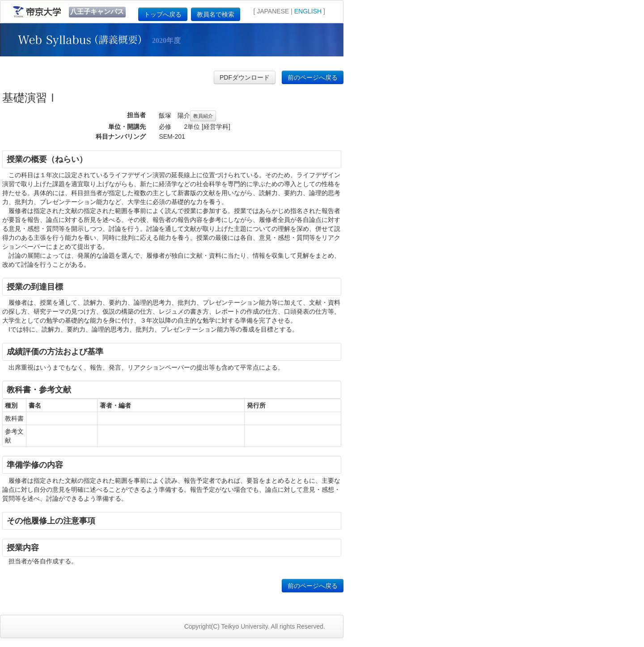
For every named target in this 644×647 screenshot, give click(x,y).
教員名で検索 (216, 14)
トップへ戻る (163, 14)
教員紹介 (203, 116)
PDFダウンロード (245, 77)
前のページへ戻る (313, 77)
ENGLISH (308, 11)
